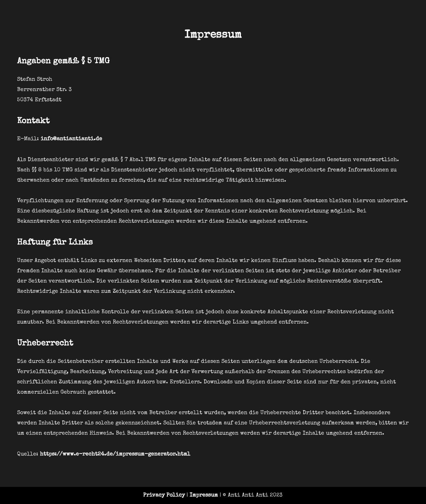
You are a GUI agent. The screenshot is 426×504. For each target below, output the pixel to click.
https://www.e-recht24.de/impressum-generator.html (115, 454)
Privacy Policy (164, 495)
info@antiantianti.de (71, 139)
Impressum (204, 495)
